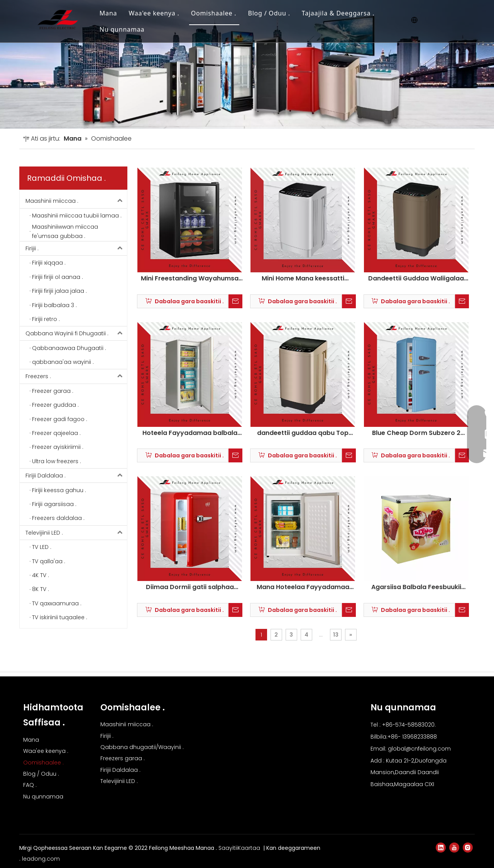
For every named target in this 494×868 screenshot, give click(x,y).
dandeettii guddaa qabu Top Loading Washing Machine (303, 433)
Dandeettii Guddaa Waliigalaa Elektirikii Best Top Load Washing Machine (416, 279)
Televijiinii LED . (76, 533)
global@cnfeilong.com (419, 749)
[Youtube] (454, 848)
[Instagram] (468, 848)
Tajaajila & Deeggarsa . (338, 13)
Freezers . (76, 376)
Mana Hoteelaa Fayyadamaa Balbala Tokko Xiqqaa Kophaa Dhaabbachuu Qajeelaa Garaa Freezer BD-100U (303, 587)
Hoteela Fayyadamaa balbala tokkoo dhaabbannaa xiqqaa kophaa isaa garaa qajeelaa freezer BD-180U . (190, 433)
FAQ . (30, 785)
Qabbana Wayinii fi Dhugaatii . (76, 333)
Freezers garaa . (123, 758)
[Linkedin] (441, 848)
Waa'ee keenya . (154, 13)
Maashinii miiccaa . (76, 201)
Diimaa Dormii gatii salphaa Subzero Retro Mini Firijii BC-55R (190, 587)
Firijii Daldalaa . (76, 476)
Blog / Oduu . (269, 13)
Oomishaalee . (214, 13)
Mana (108, 13)
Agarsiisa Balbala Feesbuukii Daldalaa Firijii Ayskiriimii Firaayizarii (416, 587)
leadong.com (41, 859)
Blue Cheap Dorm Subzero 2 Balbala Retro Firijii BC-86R (416, 433)
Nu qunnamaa (122, 29)
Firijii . (76, 248)
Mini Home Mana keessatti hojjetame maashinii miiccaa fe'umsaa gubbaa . (303, 279)
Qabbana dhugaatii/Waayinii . (142, 747)
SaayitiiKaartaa (240, 848)
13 (336, 635)
